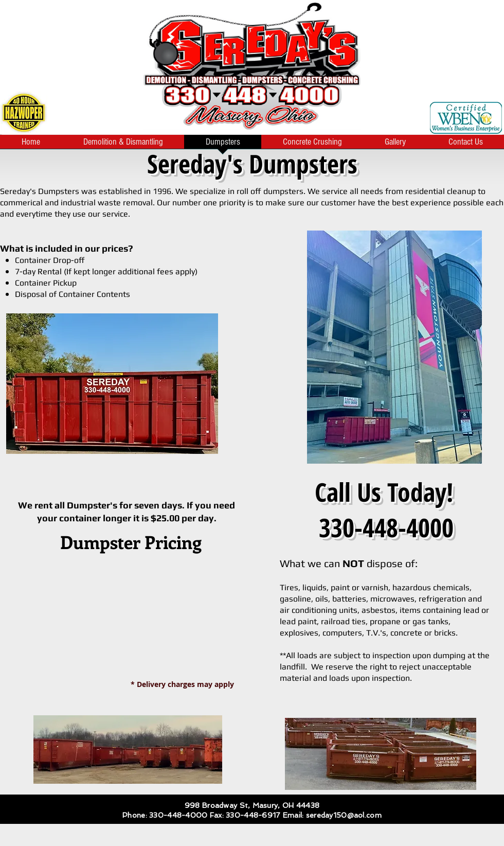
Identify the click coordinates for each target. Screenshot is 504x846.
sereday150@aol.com (344, 815)
